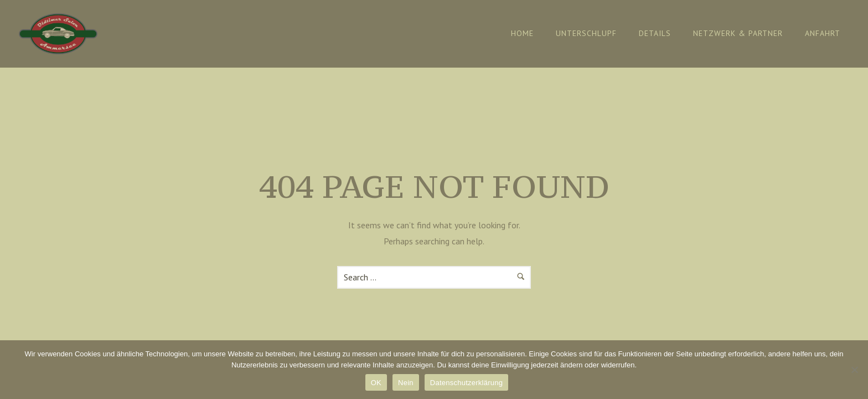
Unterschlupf (586, 33)
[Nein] (854, 370)
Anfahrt (823, 33)
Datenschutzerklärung (466, 383)
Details (655, 33)
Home (522, 33)
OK (376, 383)
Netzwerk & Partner (738, 33)
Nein (406, 383)
